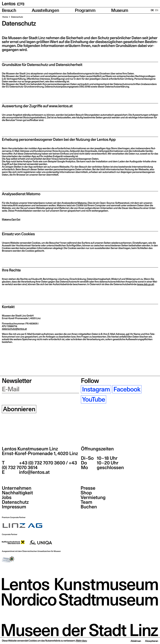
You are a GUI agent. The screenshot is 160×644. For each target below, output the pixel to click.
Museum (120, 10)
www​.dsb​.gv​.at (145, 284)
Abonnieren (19, 409)
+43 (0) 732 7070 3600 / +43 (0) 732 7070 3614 (39, 465)
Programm (85, 10)
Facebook (127, 389)
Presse (88, 488)
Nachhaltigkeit (17, 493)
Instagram (96, 389)
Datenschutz (15, 502)
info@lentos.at (34, 472)
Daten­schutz (17, 17)
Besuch (9, 10)
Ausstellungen (45, 10)
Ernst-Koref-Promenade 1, (40, 453)
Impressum (14, 507)
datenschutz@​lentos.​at (14, 329)
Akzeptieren (152, 641)
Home (5, 17)
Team (86, 502)
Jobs (7, 497)
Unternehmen (17, 488)
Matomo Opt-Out (11, 219)
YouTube (93, 399)
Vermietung (93, 497)
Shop (86, 493)
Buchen (89, 507)
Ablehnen (136, 641)
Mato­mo (82, 203)
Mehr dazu (81, 641)
